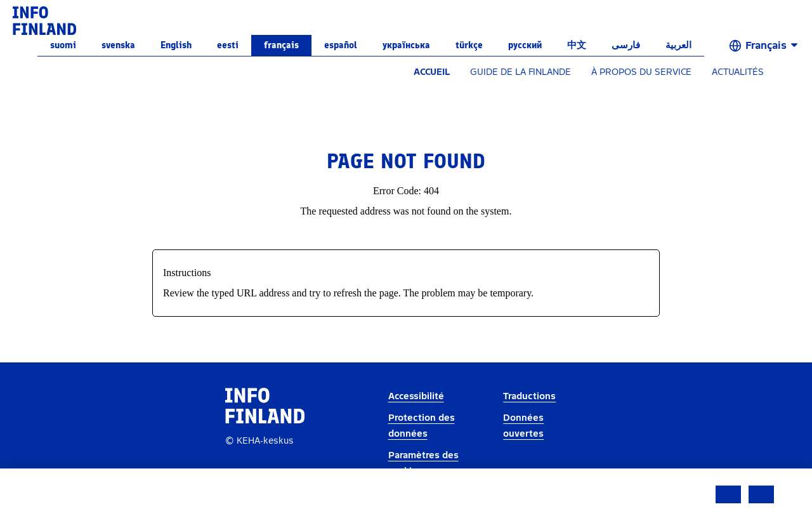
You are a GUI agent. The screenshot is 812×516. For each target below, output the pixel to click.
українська (406, 45)
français (281, 45)
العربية (678, 45)
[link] (44, 20)
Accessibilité (416, 396)
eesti (228, 45)
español (341, 45)
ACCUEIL (432, 72)
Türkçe (469, 45)
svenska (118, 45)
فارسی (626, 45)
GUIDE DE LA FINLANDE (521, 72)
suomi (63, 45)
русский (525, 45)
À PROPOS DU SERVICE (641, 72)
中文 (577, 45)
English (176, 45)
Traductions (529, 396)
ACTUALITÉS (738, 72)
